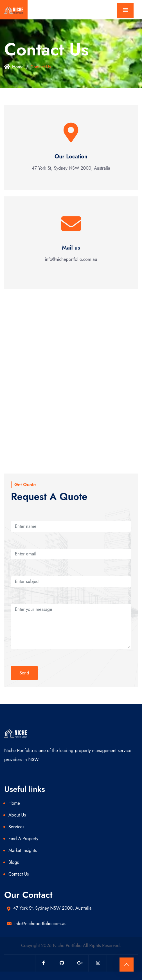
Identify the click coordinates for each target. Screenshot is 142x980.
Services (16, 827)
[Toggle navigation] (125, 10)
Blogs (14, 862)
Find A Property (23, 839)
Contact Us (19, 874)
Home (14, 67)
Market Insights (23, 850)
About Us (17, 815)
